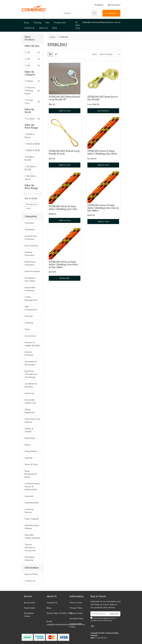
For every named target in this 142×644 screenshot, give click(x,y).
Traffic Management (31, 299)
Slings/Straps (31, 451)
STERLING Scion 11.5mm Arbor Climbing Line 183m (102, 152)
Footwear (29, 223)
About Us (43, 28)
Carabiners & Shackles (31, 385)
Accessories (30, 336)
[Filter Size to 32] (32, 52)
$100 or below (30, 136)
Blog (55, 28)
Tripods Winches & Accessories (30, 547)
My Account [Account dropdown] (113, 5)
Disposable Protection (30, 289)
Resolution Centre (29, 615)
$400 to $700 (32, 150)
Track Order (30, 608)
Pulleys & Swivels (29, 430)
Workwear (30, 229)
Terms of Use (76, 603)
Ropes (28, 445)
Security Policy (76, 618)
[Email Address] (99, 614)
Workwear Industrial (30, 559)
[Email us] (92, 626)
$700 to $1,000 (30, 158)
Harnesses (30, 393)
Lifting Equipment (30, 411)
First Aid (29, 316)
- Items (111, 13)
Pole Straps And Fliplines (32, 420)
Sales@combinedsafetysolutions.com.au (101, 22)
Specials (29, 458)
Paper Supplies (32, 519)
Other (27, 329)
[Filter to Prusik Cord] (32, 102)
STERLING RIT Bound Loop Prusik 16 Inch (64, 152)
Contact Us (29, 28)
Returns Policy (31, 574)
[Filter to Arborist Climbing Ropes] (32, 91)
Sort (94, 54)
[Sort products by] (109, 54)
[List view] (56, 54)
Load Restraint (32, 503)
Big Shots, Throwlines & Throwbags (31, 374)
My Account (29, 603)
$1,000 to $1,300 (30, 168)
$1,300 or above (30, 178)
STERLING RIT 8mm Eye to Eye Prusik (103, 98)
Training (37, 23)
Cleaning (29, 323)
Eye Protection (31, 246)
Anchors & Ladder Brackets (32, 344)
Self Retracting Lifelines (32, 527)
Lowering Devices (29, 511)
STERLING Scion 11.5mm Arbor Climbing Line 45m (63, 208)
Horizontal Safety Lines (30, 401)
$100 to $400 (32, 144)
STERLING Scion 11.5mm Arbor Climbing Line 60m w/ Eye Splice (63, 265)
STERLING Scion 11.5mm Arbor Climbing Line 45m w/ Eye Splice (103, 208)
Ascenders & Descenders (31, 363)
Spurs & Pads (31, 464)
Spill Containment (31, 308)
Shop (26, 23)
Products (99, 5)
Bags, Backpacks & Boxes (31, 474)
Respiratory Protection (30, 263)
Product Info (60, 23)
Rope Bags (30, 438)
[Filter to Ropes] (32, 81)
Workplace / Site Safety (30, 279)
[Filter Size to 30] (32, 59)
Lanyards (29, 496)
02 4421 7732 (78, 25)
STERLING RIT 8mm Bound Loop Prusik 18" (64, 98)
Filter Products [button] (30, 38)
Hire (48, 23)
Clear (28, 208)
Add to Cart (65, 111)
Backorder (65, 278)
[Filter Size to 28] (32, 66)
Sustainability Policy (76, 625)
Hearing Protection (30, 254)
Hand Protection (32, 271)
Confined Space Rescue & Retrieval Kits (32, 486)
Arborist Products (29, 353)
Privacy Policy (76, 608)
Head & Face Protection (31, 238)
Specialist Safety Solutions (32, 536)
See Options (103, 111)
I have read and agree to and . (103, 619)
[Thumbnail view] (50, 54)
